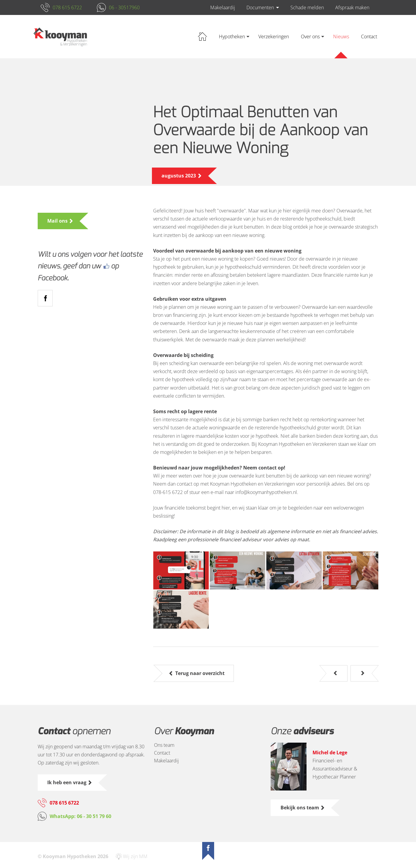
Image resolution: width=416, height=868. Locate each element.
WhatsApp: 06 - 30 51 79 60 (80, 816)
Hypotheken (232, 37)
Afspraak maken (352, 7)
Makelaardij (223, 7)
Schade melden (307, 7)
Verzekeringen (274, 37)
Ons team (164, 745)
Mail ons (58, 221)
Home (202, 37)
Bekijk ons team (300, 808)
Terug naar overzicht (200, 673)
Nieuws (341, 37)
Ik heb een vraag (68, 782)
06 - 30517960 (124, 7)
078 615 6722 (67, 7)
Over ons (310, 37)
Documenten (260, 7)
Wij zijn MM (135, 856)
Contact (369, 37)
